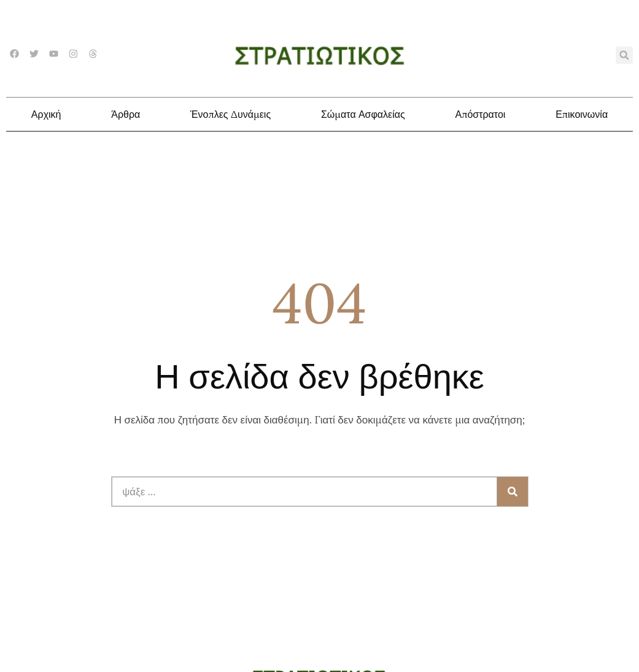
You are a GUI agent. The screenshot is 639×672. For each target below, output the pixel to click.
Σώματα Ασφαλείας (363, 114)
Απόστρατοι (480, 114)
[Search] (513, 492)
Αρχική (46, 114)
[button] (624, 55)
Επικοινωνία (582, 114)
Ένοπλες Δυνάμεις (230, 114)
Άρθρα (126, 114)
